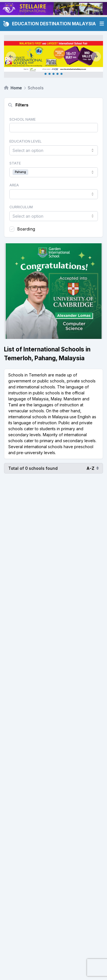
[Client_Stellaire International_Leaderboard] (53, 9)
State (15, 163)
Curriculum (21, 207)
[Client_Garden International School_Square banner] (53, 291)
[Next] (96, 56)
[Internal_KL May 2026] (53, 56)
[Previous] (11, 56)
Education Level (26, 141)
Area (14, 185)
